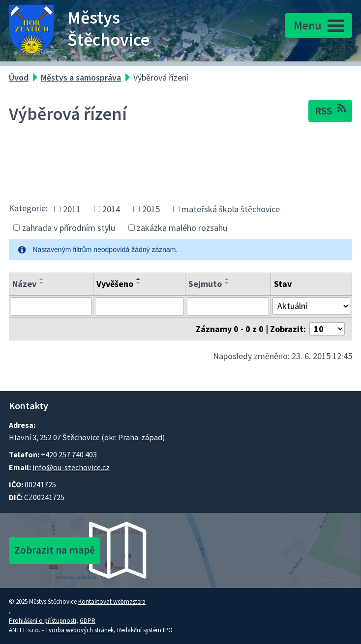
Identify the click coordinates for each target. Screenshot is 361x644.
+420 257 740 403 (69, 454)
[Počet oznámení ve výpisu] (327, 329)
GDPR (88, 621)
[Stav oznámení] (311, 306)
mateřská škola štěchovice (231, 209)
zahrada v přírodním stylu (69, 228)
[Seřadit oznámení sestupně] (42, 283)
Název (24, 284)
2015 (151, 209)
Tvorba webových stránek (79, 630)
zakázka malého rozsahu (182, 228)
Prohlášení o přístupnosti (43, 621)
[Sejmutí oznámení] (228, 307)
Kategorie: (28, 208)
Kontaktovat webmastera (112, 602)
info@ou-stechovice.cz (71, 467)
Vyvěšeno (115, 284)
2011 (72, 209)
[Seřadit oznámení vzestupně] (42, 279)
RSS (330, 110)
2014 (111, 209)
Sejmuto (205, 284)
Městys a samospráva (81, 77)
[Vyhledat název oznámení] (51, 307)
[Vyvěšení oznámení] (139, 307)
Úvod (19, 77)
